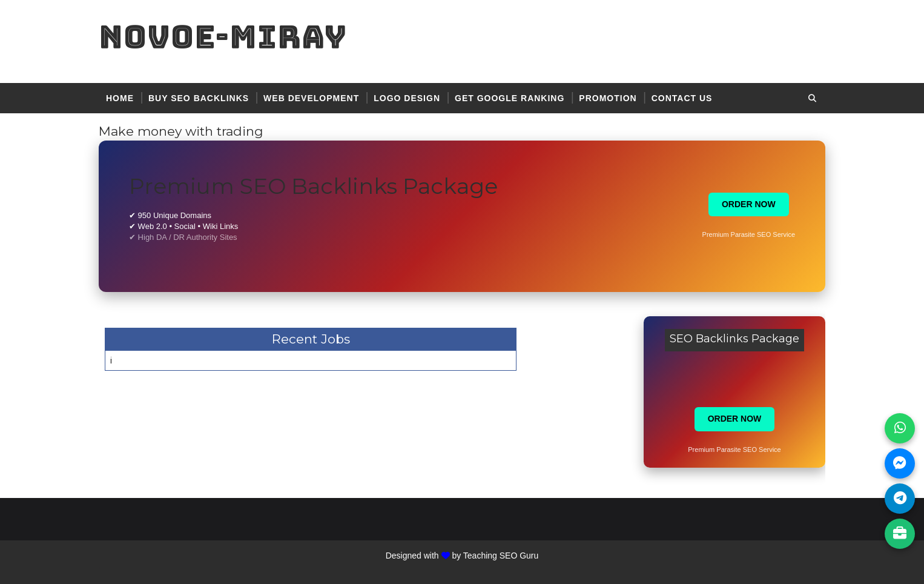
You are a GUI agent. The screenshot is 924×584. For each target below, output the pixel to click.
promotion (608, 98)
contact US (682, 98)
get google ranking (510, 98)
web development (311, 98)
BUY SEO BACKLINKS (199, 98)
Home (120, 98)
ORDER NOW (749, 204)
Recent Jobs (311, 339)
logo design (407, 98)
